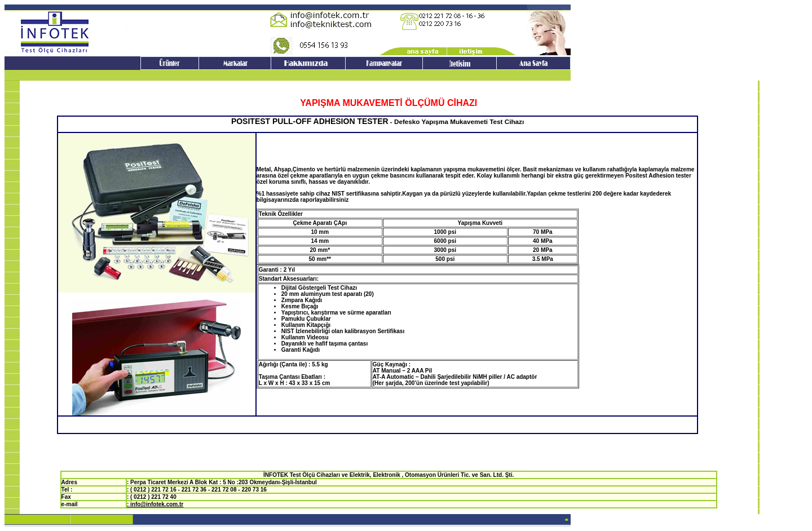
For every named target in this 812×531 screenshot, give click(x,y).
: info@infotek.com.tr (155, 504)
